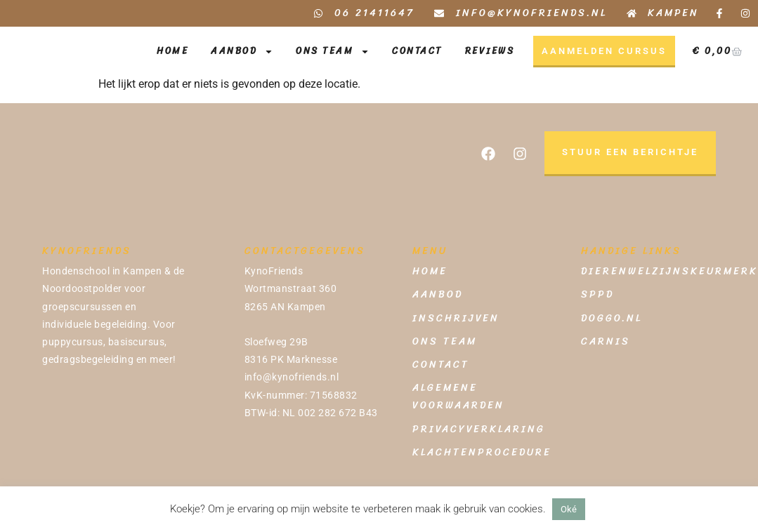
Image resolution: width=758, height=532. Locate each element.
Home (172, 51)
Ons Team (333, 51)
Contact (417, 51)
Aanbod (242, 51)
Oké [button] (569, 509)
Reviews (490, 51)
